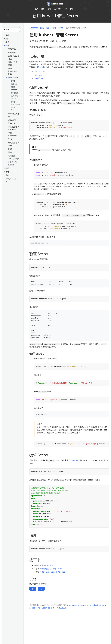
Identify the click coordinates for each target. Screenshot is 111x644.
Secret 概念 (48, 565)
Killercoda (38, 75)
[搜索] (11, 29)
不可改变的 (73, 460)
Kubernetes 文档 (37, 28)
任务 (48, 28)
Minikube (41, 67)
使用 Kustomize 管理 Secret (53, 572)
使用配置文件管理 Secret (52, 569)
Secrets (104, 47)
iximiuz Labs (39, 72)
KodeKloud (39, 78)
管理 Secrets (58, 28)
